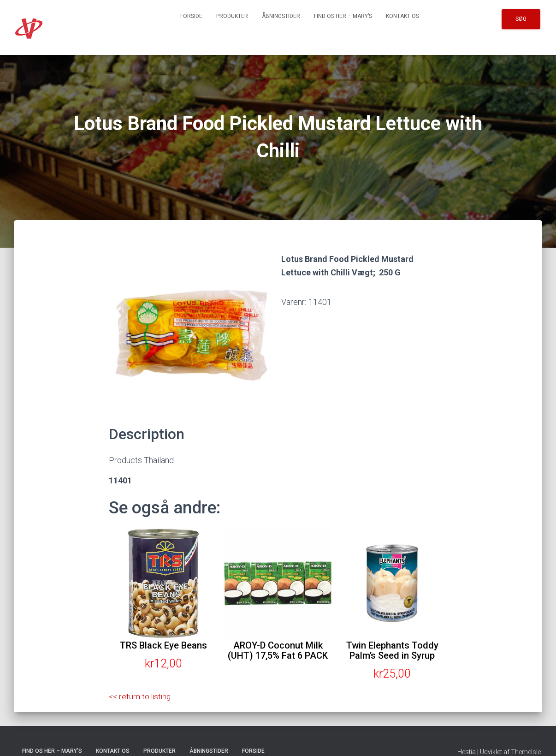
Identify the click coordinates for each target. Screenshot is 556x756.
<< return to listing (141, 696)
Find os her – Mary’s (343, 16)
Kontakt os (402, 16)
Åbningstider (281, 16)
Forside (191, 16)
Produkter (232, 16)
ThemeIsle (526, 752)
